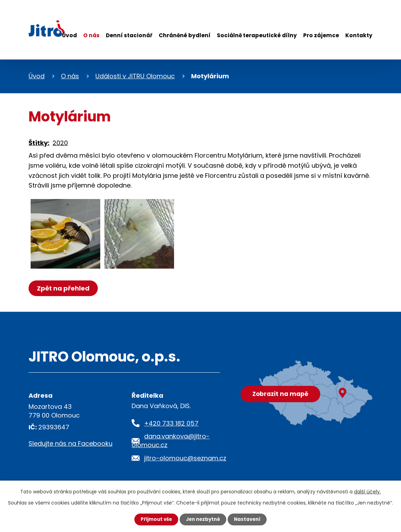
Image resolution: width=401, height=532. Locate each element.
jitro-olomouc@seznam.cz (185, 458)
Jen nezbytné (203, 519)
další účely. (367, 491)
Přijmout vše (154, 519)
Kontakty (359, 35)
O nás (91, 35)
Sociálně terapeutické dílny (257, 35)
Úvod (69, 35)
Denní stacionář (129, 35)
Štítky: (39, 143)
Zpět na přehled (64, 288)
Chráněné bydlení (185, 35)
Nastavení (249, 519)
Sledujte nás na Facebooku (70, 443)
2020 (60, 143)
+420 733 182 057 (171, 423)
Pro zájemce (321, 35)
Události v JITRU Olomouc (135, 76)
